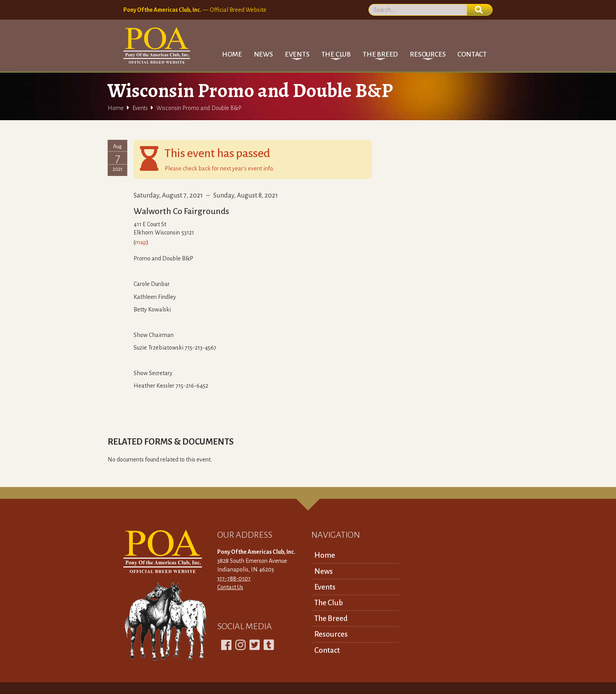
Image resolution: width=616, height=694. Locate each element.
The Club (329, 603)
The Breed (331, 618)
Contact (472, 54)
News (263, 54)
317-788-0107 (234, 579)
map (141, 242)
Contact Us (230, 587)
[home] (157, 46)
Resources (331, 634)
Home (232, 54)
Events (140, 108)
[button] (297, 54)
